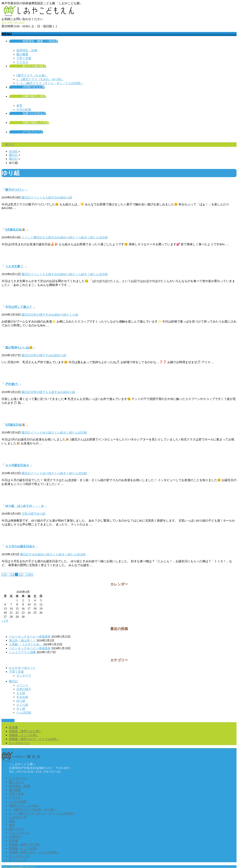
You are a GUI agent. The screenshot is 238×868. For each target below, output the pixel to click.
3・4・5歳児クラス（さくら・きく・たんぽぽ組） (50, 83)
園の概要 (22, 54)
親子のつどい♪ (15, 190)
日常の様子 (38, 315)
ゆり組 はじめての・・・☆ (25, 506)
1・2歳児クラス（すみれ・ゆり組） (40, 79)
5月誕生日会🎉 (15, 425)
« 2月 (5, 621)
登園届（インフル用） (24, 735)
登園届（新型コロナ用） (25, 731)
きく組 (89, 237)
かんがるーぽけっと (22, 668)
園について (16, 782)
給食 (12, 821)
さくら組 (78, 237)
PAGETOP (8, 720)
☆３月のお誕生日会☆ (20, 546)
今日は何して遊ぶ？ (19, 307)
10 (12, 575)
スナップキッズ (19, 833)
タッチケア (24, 676)
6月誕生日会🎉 (15, 230)
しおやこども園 (16, 867)
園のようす (16, 829)
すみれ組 (57, 197)
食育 (19, 106)
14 (29, 575)
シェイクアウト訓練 (22, 652)
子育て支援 (24, 58)
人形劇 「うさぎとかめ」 (26, 644)
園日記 (26, 197)
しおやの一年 (18, 817)
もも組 (47, 197)
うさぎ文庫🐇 (15, 266)
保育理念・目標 (27, 50)
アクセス (22, 62)
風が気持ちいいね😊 (19, 347)
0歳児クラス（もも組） (32, 75)
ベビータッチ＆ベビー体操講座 (30, 637)
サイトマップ (18, 860)
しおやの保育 (18, 802)
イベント (36, 197)
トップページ (18, 778)
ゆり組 (68, 197)
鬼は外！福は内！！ (22, 640)
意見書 (13, 727)
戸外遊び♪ (12, 384)
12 (20, 575)
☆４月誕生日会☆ (17, 465)
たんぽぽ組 (100, 237)
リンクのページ (19, 743)
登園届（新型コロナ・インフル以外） (34, 739)
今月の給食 (24, 109)
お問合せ (15, 837)
